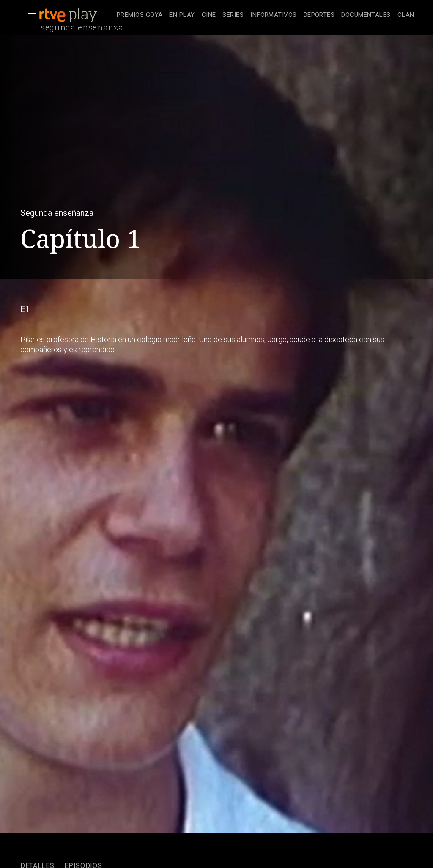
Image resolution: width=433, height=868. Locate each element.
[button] (30, 16)
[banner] (76, 15)
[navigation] (266, 15)
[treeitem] (140, 15)
